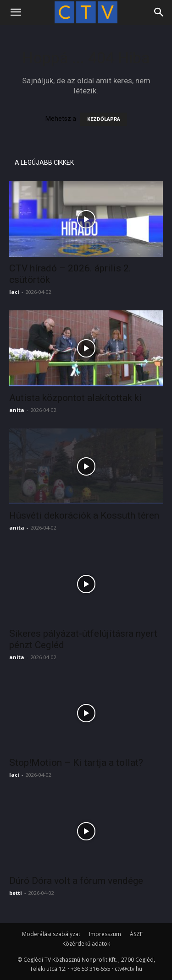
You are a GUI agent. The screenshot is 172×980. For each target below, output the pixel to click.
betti (16, 893)
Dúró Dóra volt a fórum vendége (76, 881)
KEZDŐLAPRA (104, 119)
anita (17, 410)
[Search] (159, 12)
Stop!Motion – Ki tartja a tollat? (76, 763)
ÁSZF (136, 934)
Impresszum (105, 934)
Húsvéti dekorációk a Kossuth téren (84, 515)
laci (14, 292)
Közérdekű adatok (86, 944)
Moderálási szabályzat (51, 934)
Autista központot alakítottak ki (75, 398)
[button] (16, 12)
